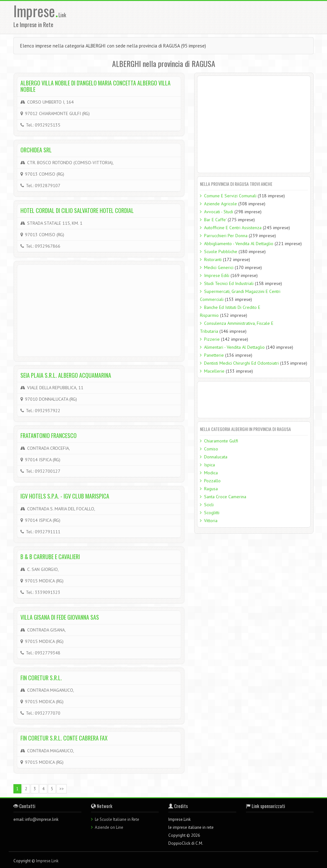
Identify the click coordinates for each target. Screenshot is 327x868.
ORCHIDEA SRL (36, 150)
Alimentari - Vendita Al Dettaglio (234, 347)
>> (62, 789)
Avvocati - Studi (219, 212)
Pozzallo (212, 481)
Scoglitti (212, 513)
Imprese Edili (217, 275)
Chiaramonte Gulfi (221, 441)
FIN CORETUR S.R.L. (41, 678)
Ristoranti (213, 259)
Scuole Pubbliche (221, 252)
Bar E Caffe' (215, 220)
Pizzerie (212, 339)
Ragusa (211, 489)
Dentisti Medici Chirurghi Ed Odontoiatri (241, 363)
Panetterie (214, 355)
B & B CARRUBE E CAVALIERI (50, 557)
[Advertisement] (207, 17)
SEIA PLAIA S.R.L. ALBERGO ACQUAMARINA (66, 375)
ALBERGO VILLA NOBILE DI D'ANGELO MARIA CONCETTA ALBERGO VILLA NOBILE (95, 86)
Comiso (211, 449)
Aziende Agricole (221, 204)
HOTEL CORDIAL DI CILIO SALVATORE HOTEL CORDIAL (77, 210)
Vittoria (211, 521)
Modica (211, 473)
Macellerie (214, 371)
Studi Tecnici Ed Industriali (229, 283)
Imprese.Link (47, 861)
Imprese (36, 11)
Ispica (209, 465)
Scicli (209, 505)
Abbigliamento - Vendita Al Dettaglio (239, 244)
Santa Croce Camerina (225, 497)
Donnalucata (216, 457)
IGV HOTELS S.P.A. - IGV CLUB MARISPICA (65, 496)
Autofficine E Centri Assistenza (233, 228)
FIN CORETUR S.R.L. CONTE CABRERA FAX (64, 738)
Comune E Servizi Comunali (230, 196)
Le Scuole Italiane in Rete (117, 819)
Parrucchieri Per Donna (226, 236)
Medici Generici (219, 267)
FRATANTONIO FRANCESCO (49, 435)
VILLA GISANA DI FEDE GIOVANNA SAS (60, 617)
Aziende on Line (109, 827)
